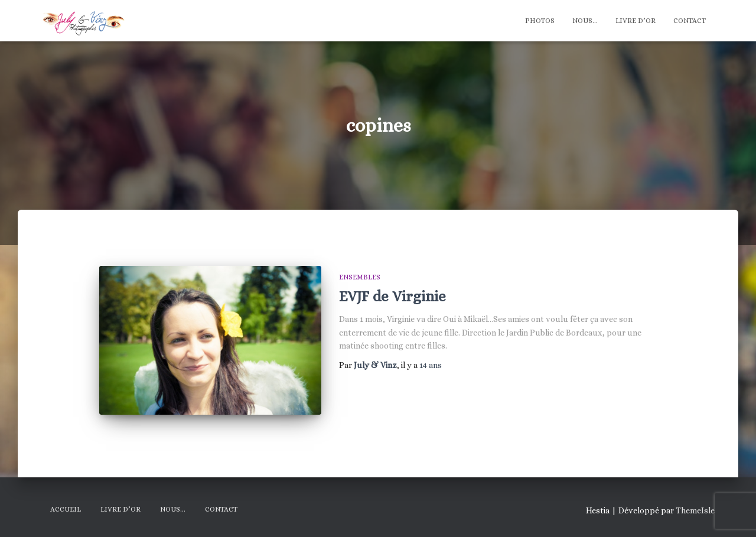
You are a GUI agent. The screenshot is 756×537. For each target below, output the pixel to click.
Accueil (66, 509)
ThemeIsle (695, 510)
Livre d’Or (636, 21)
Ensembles (360, 277)
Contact (690, 21)
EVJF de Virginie (392, 296)
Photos (540, 21)
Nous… (585, 21)
